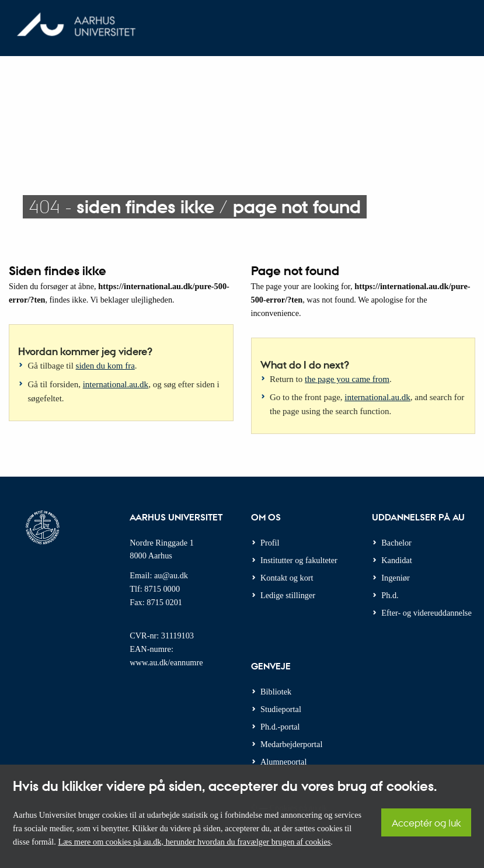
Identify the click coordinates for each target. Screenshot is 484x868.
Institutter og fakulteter (299, 560)
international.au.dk (116, 384)
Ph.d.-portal (280, 727)
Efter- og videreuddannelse (426, 613)
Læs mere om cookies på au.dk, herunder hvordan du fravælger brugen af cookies (194, 842)
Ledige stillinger (288, 595)
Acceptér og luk (426, 823)
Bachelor (396, 543)
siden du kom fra (105, 366)
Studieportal (281, 709)
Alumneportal (283, 762)
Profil (270, 543)
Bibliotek (276, 692)
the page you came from (347, 379)
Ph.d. (390, 595)
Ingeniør (395, 578)
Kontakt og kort (287, 578)
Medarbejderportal (291, 744)
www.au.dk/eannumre (166, 662)
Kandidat (396, 560)
